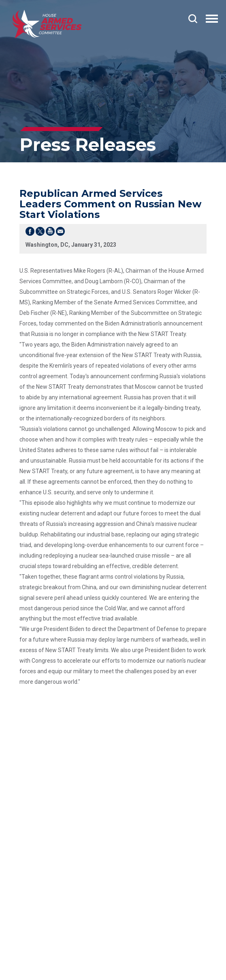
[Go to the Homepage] (47, 24)
